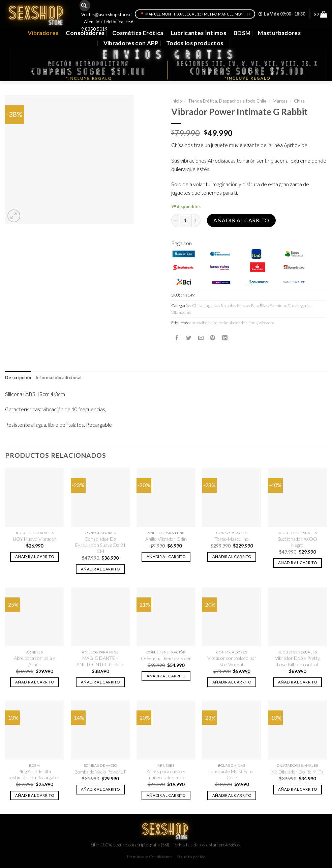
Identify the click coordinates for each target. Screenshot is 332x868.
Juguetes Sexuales (220, 305)
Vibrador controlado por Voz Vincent (232, 661)
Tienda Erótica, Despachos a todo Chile (227, 101)
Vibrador (266, 323)
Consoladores (85, 33)
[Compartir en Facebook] (177, 338)
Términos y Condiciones (149, 857)
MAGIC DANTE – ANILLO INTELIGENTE (100, 661)
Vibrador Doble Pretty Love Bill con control (297, 661)
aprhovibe (198, 323)
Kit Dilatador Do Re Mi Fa (297, 772)
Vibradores (43, 33)
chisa (213, 323)
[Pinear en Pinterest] (213, 338)
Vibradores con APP (131, 43)
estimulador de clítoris (238, 323)
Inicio (177, 101)
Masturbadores (279, 33)
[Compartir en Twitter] (189, 338)
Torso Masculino (232, 539)
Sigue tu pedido (191, 857)
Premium (278, 305)
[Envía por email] (201, 338)
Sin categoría (299, 305)
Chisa (299, 101)
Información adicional (59, 378)
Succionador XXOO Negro (297, 542)
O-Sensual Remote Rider (166, 658)
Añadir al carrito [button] (35, 556)
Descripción (18, 378)
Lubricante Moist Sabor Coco (232, 774)
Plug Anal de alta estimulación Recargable (35, 774)
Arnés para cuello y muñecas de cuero (166, 774)
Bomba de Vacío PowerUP (100, 772)
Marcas (280, 101)
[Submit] (84, 6)
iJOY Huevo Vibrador (35, 539)
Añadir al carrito (241, 220)
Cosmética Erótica (138, 33)
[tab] (18, 378)
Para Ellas (260, 305)
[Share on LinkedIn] (225, 338)
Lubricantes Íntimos (199, 33)
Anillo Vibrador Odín (166, 539)
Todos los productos (195, 43)
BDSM (242, 33)
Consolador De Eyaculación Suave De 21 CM (100, 545)
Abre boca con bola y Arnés (35, 661)
